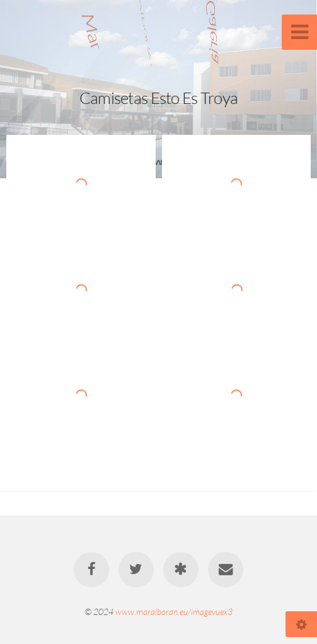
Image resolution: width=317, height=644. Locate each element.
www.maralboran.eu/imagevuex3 (174, 612)
